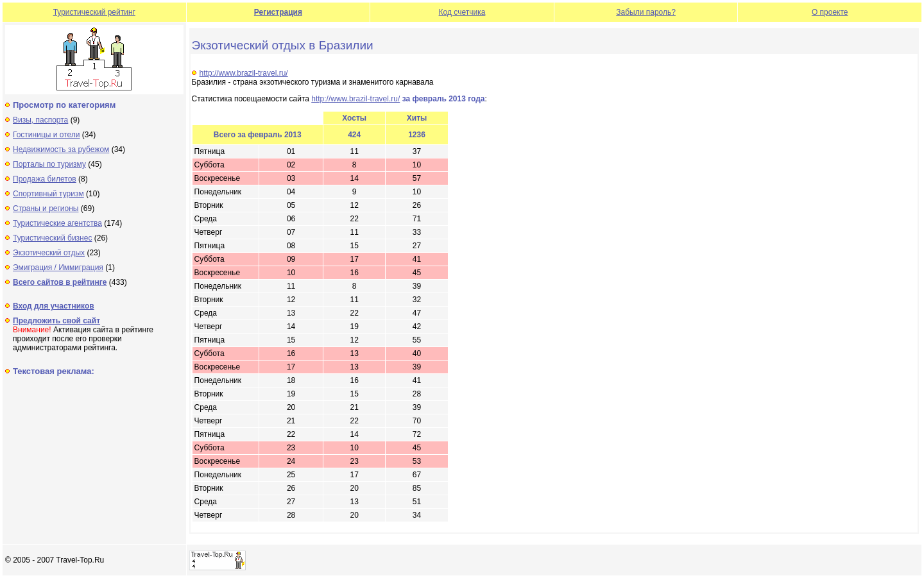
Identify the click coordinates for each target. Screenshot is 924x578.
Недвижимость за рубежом (61, 149)
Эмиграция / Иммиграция (58, 268)
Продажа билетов (45, 179)
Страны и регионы (46, 208)
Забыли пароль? (646, 12)
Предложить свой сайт (56, 321)
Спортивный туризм (48, 194)
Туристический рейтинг (94, 12)
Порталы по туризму (49, 164)
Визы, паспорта (40, 120)
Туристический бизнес (52, 238)
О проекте (830, 12)
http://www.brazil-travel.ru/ (244, 73)
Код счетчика (462, 12)
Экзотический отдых (49, 253)
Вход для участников (54, 306)
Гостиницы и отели (47, 135)
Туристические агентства (57, 223)
